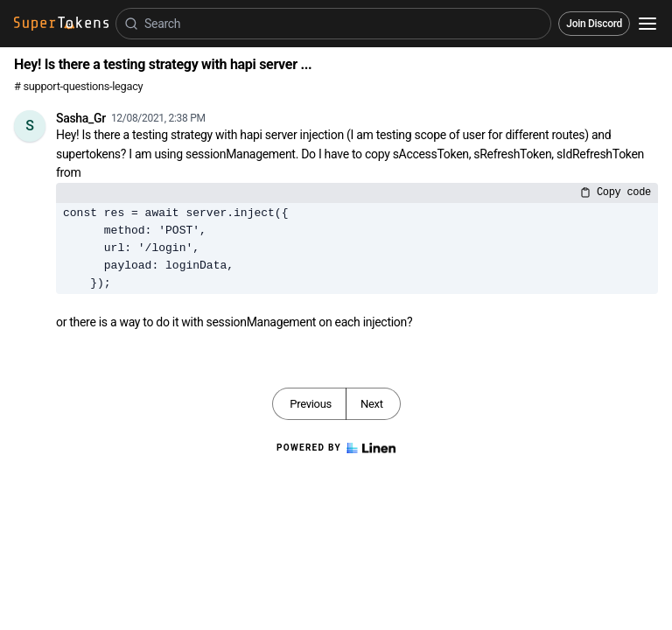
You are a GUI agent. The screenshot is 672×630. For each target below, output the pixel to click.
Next (372, 404)
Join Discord (594, 24)
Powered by (336, 448)
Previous (311, 404)
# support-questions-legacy (78, 86)
